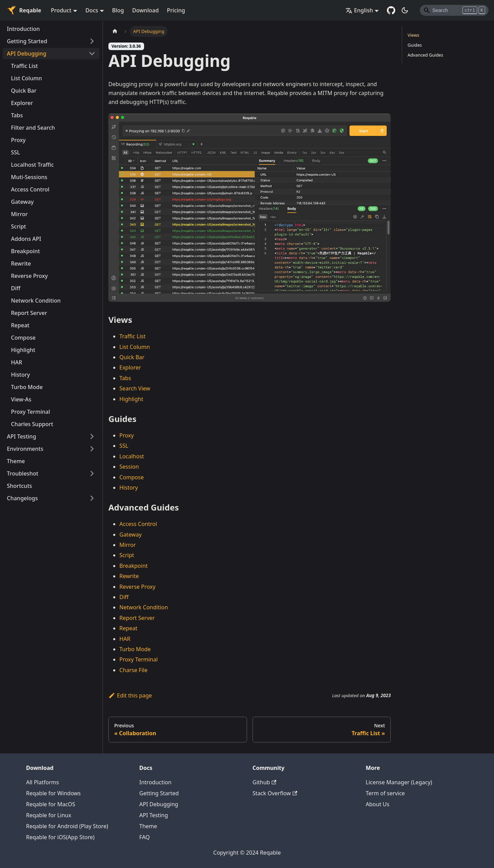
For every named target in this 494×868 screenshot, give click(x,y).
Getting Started (27, 41)
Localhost (132, 456)
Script (19, 226)
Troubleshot (23, 473)
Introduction (23, 29)
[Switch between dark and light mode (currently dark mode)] (405, 10)
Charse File (133, 670)
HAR (17, 362)
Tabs (17, 115)
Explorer (22, 103)
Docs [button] (92, 10)
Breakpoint (25, 251)
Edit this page (130, 695)
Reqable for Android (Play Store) (67, 826)
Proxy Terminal (31, 412)
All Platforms (43, 782)
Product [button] (61, 10)
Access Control (30, 189)
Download (145, 10)
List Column (26, 78)
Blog (118, 10)
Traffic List (24, 66)
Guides (415, 45)
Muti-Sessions (29, 177)
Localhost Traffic (32, 165)
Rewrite (21, 263)
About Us (378, 804)
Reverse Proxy (29, 276)
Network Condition (36, 301)
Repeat (20, 325)
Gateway (22, 202)
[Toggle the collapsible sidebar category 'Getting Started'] (92, 41)
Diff (16, 288)
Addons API (26, 239)
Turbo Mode (27, 387)
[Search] (454, 10)
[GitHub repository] (391, 10)
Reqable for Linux (49, 815)
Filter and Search (33, 128)
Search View (135, 388)
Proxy (18, 140)
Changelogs (22, 498)
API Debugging (27, 54)
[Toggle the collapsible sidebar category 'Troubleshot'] (92, 473)
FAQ (144, 837)
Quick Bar (24, 91)
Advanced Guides (425, 55)
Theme (16, 461)
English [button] (359, 10)
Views (413, 35)
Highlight (23, 350)
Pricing (176, 10)
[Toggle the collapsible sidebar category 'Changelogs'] (92, 498)
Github (264, 782)
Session (129, 467)
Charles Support (32, 424)
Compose (23, 338)
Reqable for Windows (53, 793)
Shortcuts (19, 486)
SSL (15, 152)
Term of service (385, 793)
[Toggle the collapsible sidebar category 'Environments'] (92, 449)
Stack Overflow (275, 793)
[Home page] (115, 31)
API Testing (21, 436)
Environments (25, 449)
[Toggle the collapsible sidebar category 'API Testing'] (92, 436)
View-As (21, 399)
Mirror (19, 214)
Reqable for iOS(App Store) (60, 837)
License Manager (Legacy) (399, 782)
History (20, 375)
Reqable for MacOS (51, 804)
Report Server (29, 313)
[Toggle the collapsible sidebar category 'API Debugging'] (92, 54)
